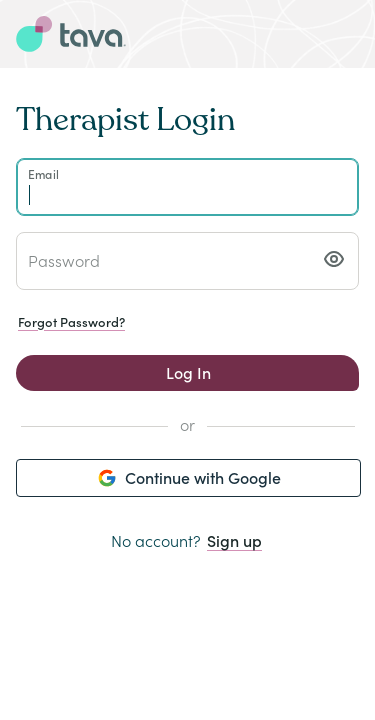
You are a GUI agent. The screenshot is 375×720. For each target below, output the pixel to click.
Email (43, 173)
